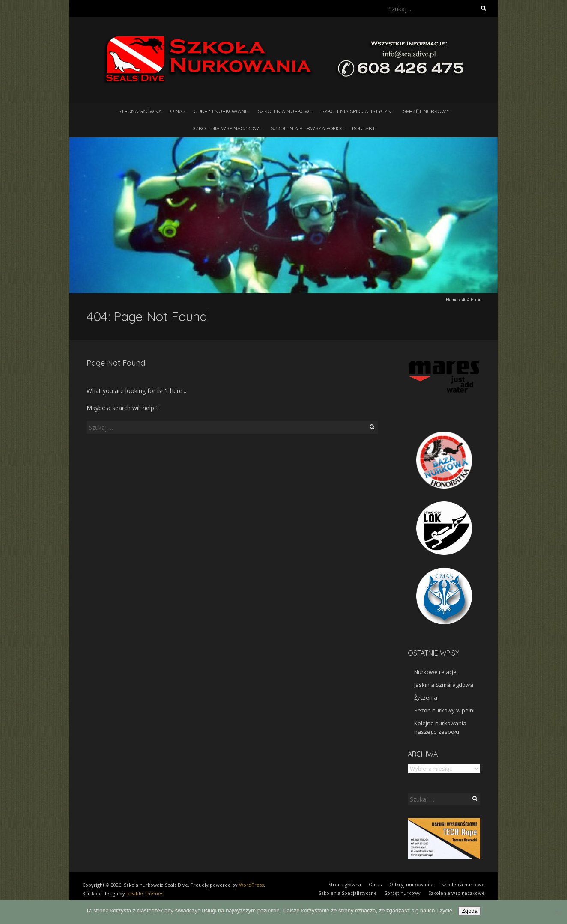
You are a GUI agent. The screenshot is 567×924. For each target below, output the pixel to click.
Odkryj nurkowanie (222, 111)
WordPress (251, 885)
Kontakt (364, 128)
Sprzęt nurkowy (426, 111)
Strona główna (140, 111)
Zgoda (470, 911)
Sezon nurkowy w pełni (444, 710)
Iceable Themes (145, 893)
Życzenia (426, 697)
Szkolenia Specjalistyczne (358, 111)
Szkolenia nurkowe (285, 111)
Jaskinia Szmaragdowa (444, 685)
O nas (178, 111)
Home (452, 300)
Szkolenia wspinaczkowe (227, 128)
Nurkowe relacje (435, 672)
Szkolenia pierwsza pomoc (307, 128)
